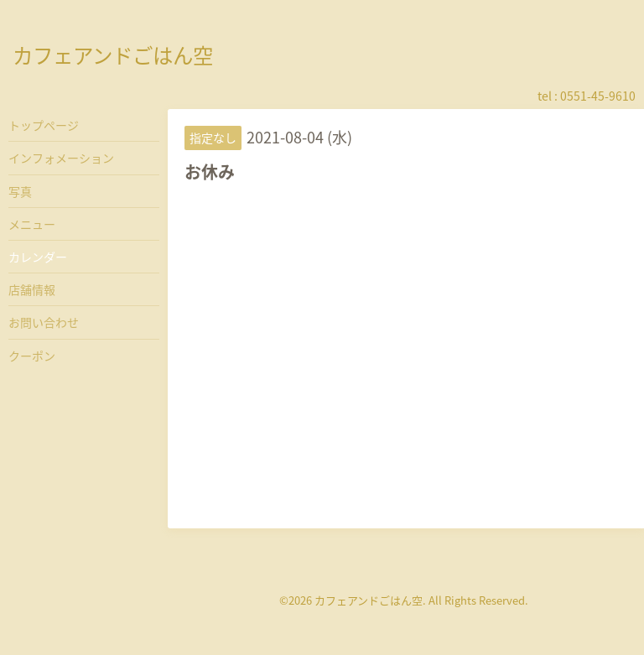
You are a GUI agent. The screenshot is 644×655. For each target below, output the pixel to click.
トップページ (44, 125)
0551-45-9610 (598, 96)
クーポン (32, 356)
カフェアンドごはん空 (113, 55)
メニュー (32, 224)
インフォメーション (61, 158)
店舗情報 (32, 289)
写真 (20, 191)
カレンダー (38, 257)
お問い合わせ (44, 322)
